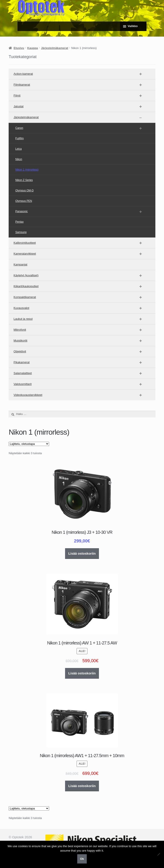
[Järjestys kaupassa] (29, 444)
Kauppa (33, 48)
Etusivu (19, 48)
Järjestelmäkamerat (55, 48)
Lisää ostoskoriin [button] (82, 553)
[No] (158, 854)
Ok (82, 859)
